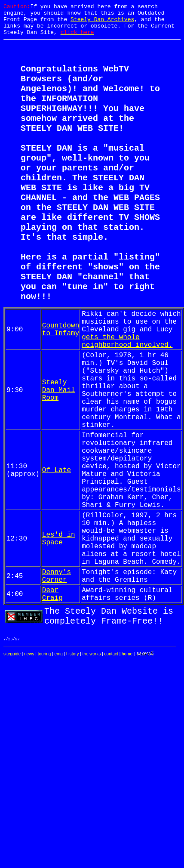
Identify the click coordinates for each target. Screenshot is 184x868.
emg (58, 773)
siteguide (12, 773)
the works (92, 773)
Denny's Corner (57, 684)
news (29, 773)
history (72, 773)
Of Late (57, 556)
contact (111, 773)
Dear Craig (52, 705)
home (127, 773)
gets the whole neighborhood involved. (127, 399)
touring (44, 773)
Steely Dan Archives (102, 23)
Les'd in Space (59, 639)
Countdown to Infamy (61, 385)
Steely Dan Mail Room (59, 458)
